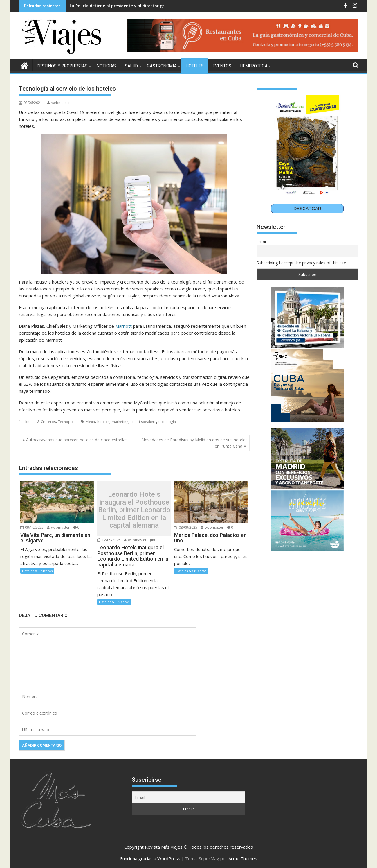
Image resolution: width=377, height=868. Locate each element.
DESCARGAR (307, 208)
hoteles (103, 422)
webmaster (59, 103)
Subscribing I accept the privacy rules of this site (301, 263)
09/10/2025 (32, 527)
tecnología (167, 422)
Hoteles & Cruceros (40, 422)
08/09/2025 (186, 527)
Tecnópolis (67, 422)
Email (262, 241)
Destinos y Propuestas (62, 66)
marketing (120, 422)
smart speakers (143, 422)
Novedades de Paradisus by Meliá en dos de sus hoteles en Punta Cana (195, 443)
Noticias (106, 66)
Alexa (90, 422)
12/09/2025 (109, 540)
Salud (131, 66)
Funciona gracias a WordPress (150, 858)
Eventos (222, 66)
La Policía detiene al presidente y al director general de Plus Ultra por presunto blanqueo (160, 6)
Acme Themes (243, 858)
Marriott (123, 326)
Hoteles (195, 66)
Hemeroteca (254, 66)
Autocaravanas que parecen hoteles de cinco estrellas (77, 440)
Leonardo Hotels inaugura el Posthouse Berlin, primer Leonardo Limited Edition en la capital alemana (134, 510)
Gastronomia (162, 66)
